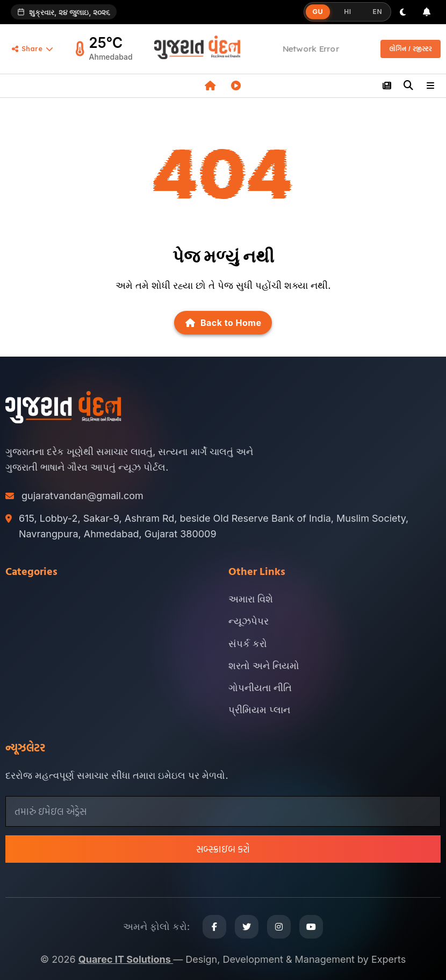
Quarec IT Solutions (126, 959)
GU (318, 12)
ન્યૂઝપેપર (249, 621)
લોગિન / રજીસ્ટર (411, 49)
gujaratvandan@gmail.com (82, 496)
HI (347, 12)
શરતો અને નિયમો (264, 666)
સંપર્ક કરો (248, 644)
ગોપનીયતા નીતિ (260, 688)
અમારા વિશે (251, 599)
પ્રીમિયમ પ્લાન (259, 710)
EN (377, 12)
